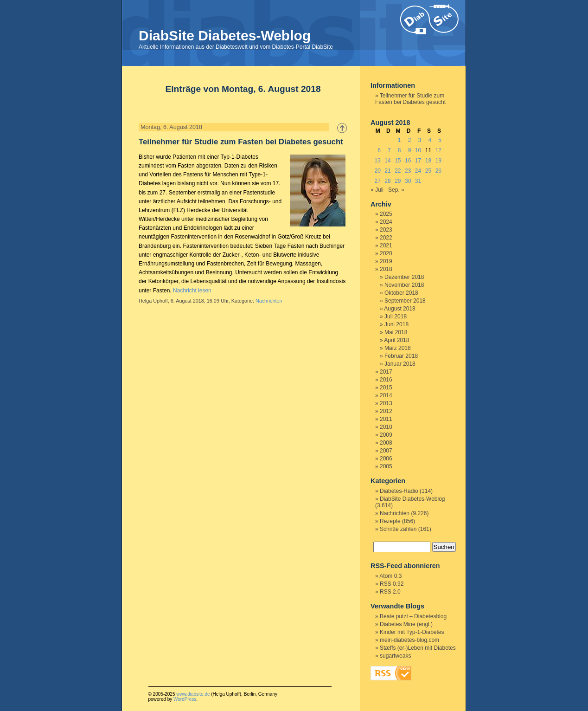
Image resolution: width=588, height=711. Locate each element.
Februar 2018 (401, 356)
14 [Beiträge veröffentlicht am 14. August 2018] (387, 161)
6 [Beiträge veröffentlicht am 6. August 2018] (379, 150)
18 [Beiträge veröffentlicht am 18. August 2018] (428, 161)
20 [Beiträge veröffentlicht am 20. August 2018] (377, 171)
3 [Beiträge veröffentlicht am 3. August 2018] (420, 140)
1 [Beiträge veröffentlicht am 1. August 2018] (399, 140)
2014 (386, 395)
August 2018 (399, 309)
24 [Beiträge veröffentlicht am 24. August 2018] (418, 171)
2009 (386, 435)
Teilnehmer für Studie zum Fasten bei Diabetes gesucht (241, 142)
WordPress (185, 699)
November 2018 (404, 285)
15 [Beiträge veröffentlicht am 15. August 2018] (398, 161)
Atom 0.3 (390, 576)
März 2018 (398, 348)
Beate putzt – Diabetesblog (413, 616)
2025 (386, 214)
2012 (386, 411)
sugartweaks (395, 656)
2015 (386, 388)
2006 (386, 459)
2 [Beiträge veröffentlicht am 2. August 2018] (410, 140)
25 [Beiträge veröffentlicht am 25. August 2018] (428, 171)
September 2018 (405, 301)
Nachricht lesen (192, 291)
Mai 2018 (396, 332)
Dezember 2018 (404, 277)
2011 (386, 419)
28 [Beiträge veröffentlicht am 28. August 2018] (387, 181)
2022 (386, 238)
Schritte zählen (398, 529)
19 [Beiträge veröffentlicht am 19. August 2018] (438, 161)
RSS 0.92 (392, 584)
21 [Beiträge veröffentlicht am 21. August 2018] (387, 171)
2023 (386, 230)
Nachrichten (269, 301)
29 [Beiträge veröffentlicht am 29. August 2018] (398, 181)
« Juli (377, 190)
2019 (386, 261)
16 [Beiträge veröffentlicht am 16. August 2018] (408, 161)
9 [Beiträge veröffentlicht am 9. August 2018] (410, 150)
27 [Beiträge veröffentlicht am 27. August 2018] (377, 181)
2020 (386, 253)
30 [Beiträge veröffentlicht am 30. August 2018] (408, 181)
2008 (386, 443)
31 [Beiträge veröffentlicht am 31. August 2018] (418, 181)
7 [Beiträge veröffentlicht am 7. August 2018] (389, 150)
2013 (386, 403)
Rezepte (390, 521)
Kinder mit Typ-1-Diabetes (412, 632)
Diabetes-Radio (399, 491)
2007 (386, 451)
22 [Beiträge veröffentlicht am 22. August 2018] (398, 171)
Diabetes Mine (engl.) (406, 624)
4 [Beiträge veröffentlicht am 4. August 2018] (430, 140)
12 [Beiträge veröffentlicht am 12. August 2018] (438, 150)
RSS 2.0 (390, 592)
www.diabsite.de (193, 694)
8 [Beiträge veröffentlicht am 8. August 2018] (399, 150)
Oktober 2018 (401, 293)
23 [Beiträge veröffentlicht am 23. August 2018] (408, 171)
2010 (386, 427)
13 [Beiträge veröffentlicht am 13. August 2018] (377, 161)
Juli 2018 (396, 317)
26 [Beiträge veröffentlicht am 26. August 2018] (438, 171)
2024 (386, 222)
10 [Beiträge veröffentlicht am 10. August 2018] (418, 150)
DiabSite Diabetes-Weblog (225, 36)
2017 (386, 372)
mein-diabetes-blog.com (409, 640)
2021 (386, 246)
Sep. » (396, 190)
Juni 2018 (396, 324)
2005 (386, 466)
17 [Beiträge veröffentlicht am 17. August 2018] (418, 161)
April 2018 (396, 340)
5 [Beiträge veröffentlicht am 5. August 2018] (440, 140)
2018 (386, 269)
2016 (386, 380)
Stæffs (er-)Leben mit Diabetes (418, 648)
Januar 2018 (400, 364)
